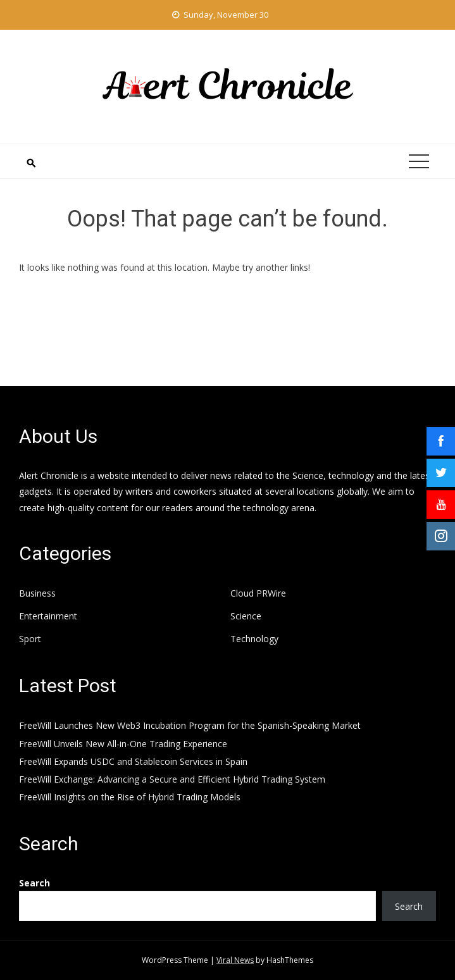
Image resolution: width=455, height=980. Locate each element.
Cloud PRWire (258, 593)
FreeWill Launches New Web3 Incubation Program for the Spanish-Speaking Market (190, 725)
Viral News (235, 960)
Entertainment (48, 616)
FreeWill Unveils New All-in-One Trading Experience (123, 744)
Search (34, 883)
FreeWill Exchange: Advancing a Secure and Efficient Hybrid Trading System (172, 779)
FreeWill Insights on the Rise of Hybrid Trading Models (130, 797)
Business (37, 593)
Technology (254, 639)
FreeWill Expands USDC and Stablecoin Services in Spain (133, 761)
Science (246, 616)
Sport (30, 639)
